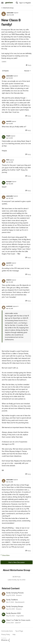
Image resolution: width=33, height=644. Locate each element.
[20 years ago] (10, 609)
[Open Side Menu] (2, 3)
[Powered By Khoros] (16, 640)
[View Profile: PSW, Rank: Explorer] (4, 161)
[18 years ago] (10, 595)
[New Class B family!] (9, 78)
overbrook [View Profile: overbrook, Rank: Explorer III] (9, 306)
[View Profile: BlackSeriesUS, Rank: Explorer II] (4, 601)
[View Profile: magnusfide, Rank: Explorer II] (4, 614)
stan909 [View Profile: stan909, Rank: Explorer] (9, 121)
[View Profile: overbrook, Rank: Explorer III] (4, 307)
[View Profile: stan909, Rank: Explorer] (4, 122)
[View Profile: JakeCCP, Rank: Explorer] (4, 621)
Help (14, 634)
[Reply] (29, 65)
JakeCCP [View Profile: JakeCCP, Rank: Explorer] (18, 623)
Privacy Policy (6, 634)
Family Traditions (12, 600)
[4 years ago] (10, 602)
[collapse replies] (16, 74)
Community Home (7, 631)
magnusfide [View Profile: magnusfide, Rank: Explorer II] (20, 616)
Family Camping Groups (15, 606)
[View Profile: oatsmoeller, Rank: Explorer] (4, 14)
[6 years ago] (10, 623)
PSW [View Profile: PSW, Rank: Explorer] (8, 160)
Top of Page (19, 631)
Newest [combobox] (28, 71)
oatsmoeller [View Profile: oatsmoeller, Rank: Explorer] (10, 13)
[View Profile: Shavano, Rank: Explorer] (4, 594)
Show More (5, 555)
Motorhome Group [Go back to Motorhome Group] (7, 8)
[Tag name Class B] (4, 62)
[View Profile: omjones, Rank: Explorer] (4, 281)
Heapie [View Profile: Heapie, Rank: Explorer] (8, 136)
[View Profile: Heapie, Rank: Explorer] (4, 137)
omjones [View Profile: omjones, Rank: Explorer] (9, 280)
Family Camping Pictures (15, 593)
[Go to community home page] (9, 3)
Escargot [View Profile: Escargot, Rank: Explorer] (9, 182)
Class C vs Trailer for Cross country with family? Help (19, 620)
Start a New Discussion (16, 562)
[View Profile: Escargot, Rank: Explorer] (4, 183)
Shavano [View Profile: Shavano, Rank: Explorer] (19, 595)
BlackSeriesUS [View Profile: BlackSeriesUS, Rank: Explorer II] (20, 602)
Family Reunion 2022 (13, 613)
